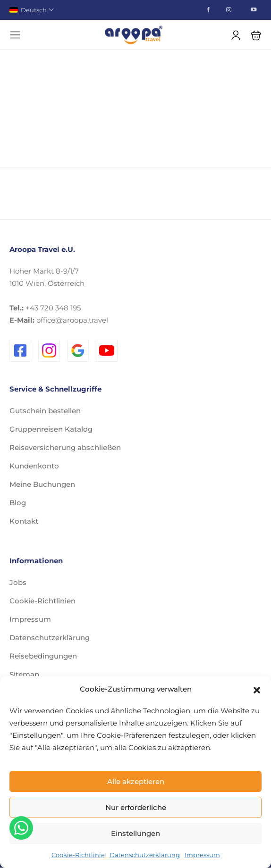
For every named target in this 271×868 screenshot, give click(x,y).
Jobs (18, 582)
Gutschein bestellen (45, 411)
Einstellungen (135, 833)
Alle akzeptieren (136, 781)
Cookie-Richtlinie (78, 855)
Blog (18, 503)
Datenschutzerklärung (145, 855)
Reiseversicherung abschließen (65, 447)
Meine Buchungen (42, 484)
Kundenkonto (34, 466)
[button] (257, 689)
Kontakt (24, 521)
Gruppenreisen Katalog (51, 429)
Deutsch (31, 10)
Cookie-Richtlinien (42, 601)
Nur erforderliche (136, 807)
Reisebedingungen (43, 656)
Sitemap (24, 674)
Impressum (202, 855)
